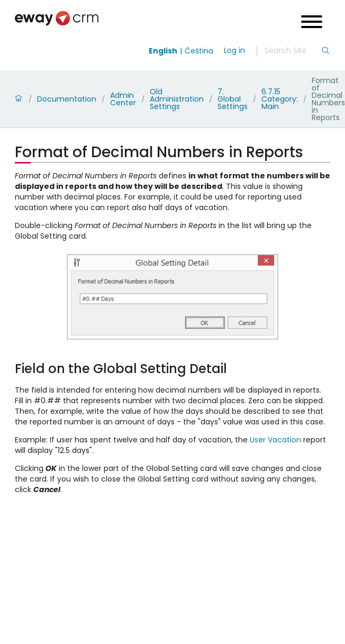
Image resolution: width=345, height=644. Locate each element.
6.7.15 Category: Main (280, 99)
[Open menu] (312, 23)
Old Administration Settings (177, 99)
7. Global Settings (233, 99)
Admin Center (123, 99)
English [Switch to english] (163, 51)
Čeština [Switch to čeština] (199, 51)
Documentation (67, 99)
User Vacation (275, 440)
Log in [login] (234, 50)
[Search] (293, 51)
